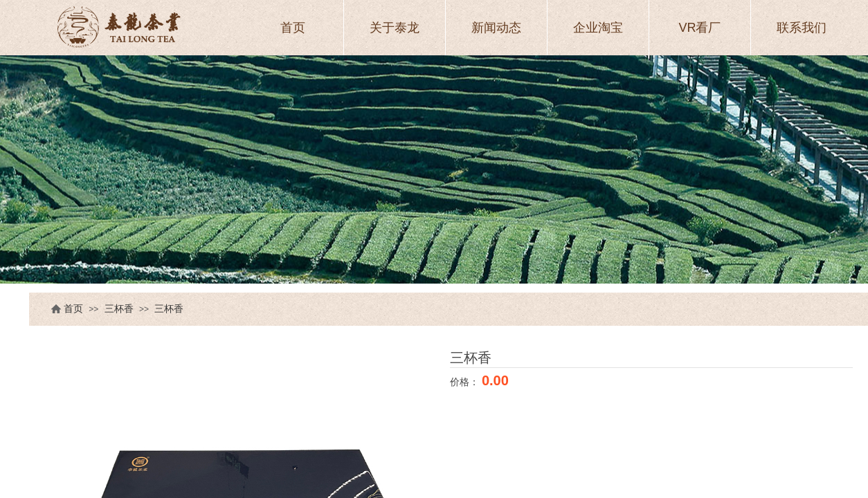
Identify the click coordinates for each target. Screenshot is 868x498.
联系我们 (802, 28)
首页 (73, 309)
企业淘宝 (598, 28)
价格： (466, 382)
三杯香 (119, 309)
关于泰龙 (395, 28)
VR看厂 (699, 28)
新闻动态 (496, 28)
